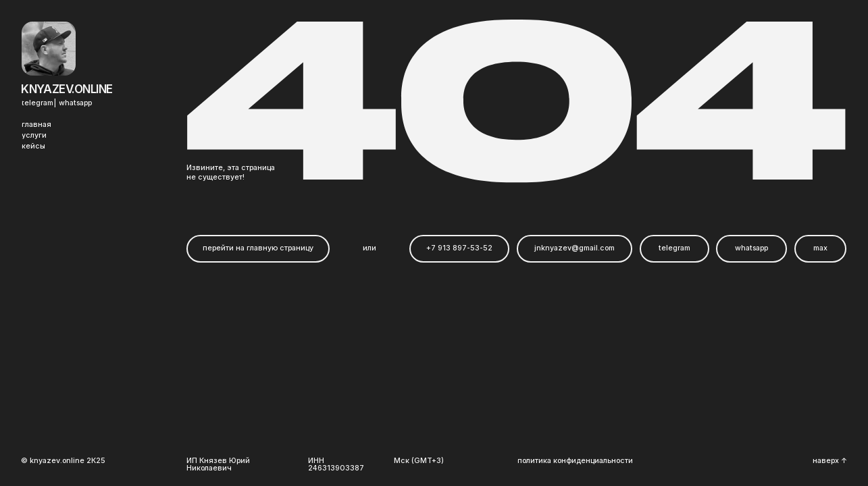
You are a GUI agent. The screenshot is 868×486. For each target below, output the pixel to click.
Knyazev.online (67, 89)
